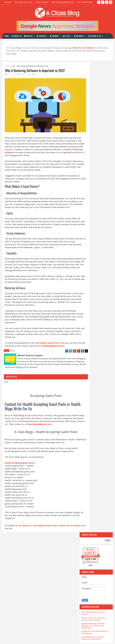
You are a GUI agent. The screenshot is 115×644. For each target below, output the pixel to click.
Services (85, 467)
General (85, 412)
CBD (84, 353)
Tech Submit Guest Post (23, 2)
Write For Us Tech (48, 588)
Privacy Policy (46, 626)
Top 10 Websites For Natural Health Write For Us (93, 224)
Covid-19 (99, 373)
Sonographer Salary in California (18, 613)
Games (98, 408)
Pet (104, 451)
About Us (18, 36)
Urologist (86, 498)
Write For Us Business (50, 596)
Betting (85, 337)
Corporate (86, 373)
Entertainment (88, 396)
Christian (86, 357)
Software (95, 471)
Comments (104, 288)
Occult (85, 447)
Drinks (85, 388)
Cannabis (86, 345)
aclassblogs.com (91, 87)
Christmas (100, 357)
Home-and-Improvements (91, 427)
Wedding (86, 502)
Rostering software (57, 150)
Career (85, 349)
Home (8, 36)
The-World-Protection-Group (93, 490)
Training (86, 494)
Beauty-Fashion (88, 333)
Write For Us (46, 607)
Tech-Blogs (86, 482)
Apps (97, 318)
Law (84, 439)
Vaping (99, 498)
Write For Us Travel (49, 584)
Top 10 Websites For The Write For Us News (96, 201)
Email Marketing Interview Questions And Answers (92, 169)
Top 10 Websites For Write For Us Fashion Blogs (96, 184)
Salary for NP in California (15, 605)
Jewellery (86, 435)
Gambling (86, 408)
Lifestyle (95, 439)
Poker (101, 455)
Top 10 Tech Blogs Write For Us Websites (95, 190)
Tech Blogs (97, 478)
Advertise (7, 2)
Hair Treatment (88, 420)
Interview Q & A (96, 36)
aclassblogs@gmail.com (17, 367)
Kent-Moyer (99, 435)
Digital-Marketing (89, 384)
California (96, 341)
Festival (85, 400)
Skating (98, 467)
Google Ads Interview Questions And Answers (95, 163)
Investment (99, 431)
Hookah (85, 431)
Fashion (42, 36)
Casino (96, 349)
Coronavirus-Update (90, 369)
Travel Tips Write (42, 2)
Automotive (87, 329)
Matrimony (101, 443)
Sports (85, 475)
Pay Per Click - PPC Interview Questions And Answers (93, 150)
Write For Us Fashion (49, 599)
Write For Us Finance (19, 561)
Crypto (85, 376)
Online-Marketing (89, 451)
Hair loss (86, 416)
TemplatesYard (11, 640)
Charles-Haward (97, 353)
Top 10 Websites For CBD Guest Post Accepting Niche (95, 235)
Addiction (86, 318)
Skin (84, 471)
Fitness (85, 404)
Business (80, 36)
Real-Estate (87, 463)
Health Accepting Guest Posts (53, 592)
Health (29, 36)
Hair (98, 412)
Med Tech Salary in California (16, 595)
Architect (86, 321)
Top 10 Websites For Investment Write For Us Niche (95, 213)
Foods (97, 404)
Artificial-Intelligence (91, 325)
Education (86, 392)
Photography (87, 455)
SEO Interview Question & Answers (55, 611)
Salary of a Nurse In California (17, 609)
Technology (87, 486)
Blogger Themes (19, 640)
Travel (98, 494)
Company (86, 361)
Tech (67, 36)
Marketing (86, 443)
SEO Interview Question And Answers (93, 144)
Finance (55, 36)
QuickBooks (87, 459)
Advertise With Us (48, 622)
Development (87, 380)
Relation (101, 463)
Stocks (97, 475)
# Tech (13, 372)
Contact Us (45, 618)
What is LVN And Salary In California (19, 630)
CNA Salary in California (14, 584)
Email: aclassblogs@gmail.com (62, 2)
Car (97, 345)
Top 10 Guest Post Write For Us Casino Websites (95, 196)
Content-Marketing (90, 365)
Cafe (84, 341)
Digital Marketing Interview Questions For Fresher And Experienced (93, 156)
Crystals (98, 376)
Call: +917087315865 (85, 2)
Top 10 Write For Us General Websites (93, 218)
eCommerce (97, 388)
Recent (88, 288)
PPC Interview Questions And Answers (56, 614)
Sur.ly (94, 92)
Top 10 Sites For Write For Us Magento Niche (94, 230)
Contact (11, 41)
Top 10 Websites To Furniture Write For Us (94, 207)
